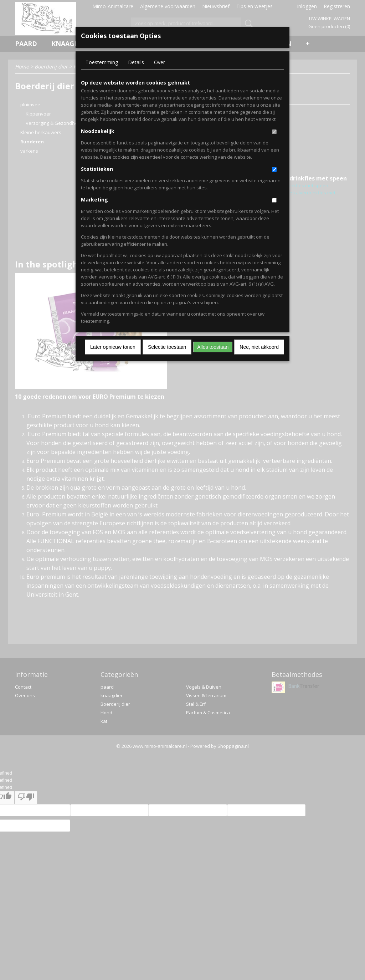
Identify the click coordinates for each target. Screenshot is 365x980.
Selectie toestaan (167, 347)
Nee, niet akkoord (259, 347)
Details (136, 62)
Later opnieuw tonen (113, 347)
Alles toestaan (213, 347)
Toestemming (102, 62)
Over (160, 62)
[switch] (274, 132)
